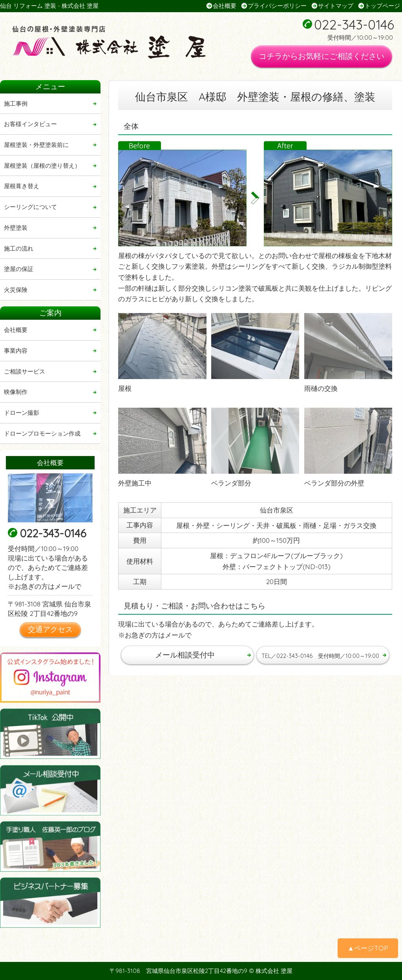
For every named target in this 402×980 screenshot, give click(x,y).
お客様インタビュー (30, 124)
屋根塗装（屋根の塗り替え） (42, 166)
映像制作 (16, 392)
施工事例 (16, 103)
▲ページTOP (368, 948)
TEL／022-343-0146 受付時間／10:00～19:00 (325, 655)
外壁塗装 (16, 228)
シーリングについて (30, 207)
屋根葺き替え (22, 186)
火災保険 (16, 290)
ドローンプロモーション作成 (42, 433)
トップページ (382, 6)
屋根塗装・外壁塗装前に (36, 145)
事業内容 (16, 351)
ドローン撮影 (22, 413)
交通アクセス (50, 629)
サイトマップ (336, 6)
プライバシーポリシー (277, 6)
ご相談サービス (25, 371)
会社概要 (225, 6)
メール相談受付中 (185, 655)
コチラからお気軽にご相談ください (322, 56)
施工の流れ (19, 248)
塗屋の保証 (19, 269)
